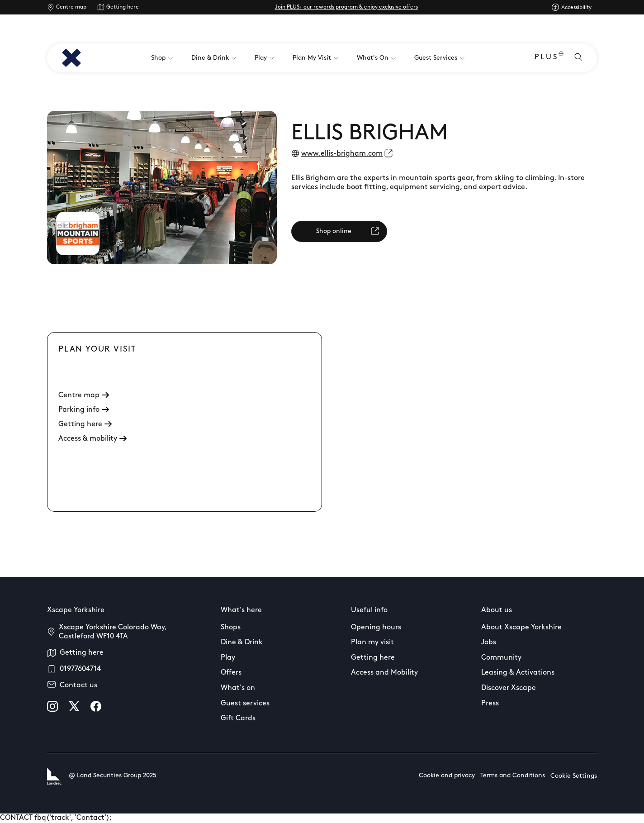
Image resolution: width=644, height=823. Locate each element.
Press (490, 704)
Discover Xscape (509, 688)
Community (501, 658)
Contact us (78, 685)
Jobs (489, 642)
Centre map (71, 7)
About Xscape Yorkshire (521, 628)
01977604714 (80, 669)
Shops (231, 628)
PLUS (549, 58)
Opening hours (376, 628)
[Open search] (578, 58)
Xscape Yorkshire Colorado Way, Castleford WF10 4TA (113, 632)
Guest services (245, 704)
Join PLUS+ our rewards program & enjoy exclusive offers (346, 7)
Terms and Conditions (513, 776)
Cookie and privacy (447, 776)
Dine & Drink (242, 642)
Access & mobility (92, 439)
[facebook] (96, 706)
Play (228, 658)
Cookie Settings (574, 776)
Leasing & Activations (518, 673)
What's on (238, 688)
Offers (231, 673)
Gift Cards (238, 718)
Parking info (84, 410)
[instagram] (52, 706)
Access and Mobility (384, 673)
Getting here (123, 7)
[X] (74, 706)
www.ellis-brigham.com (342, 154)
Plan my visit (372, 642)
